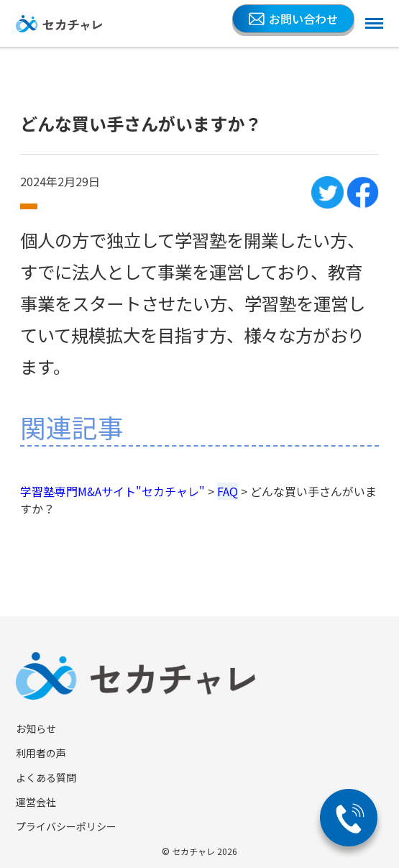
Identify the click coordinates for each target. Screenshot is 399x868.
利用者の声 (41, 753)
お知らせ (36, 728)
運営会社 (36, 802)
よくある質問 (46, 777)
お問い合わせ (293, 19)
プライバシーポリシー (66, 826)
